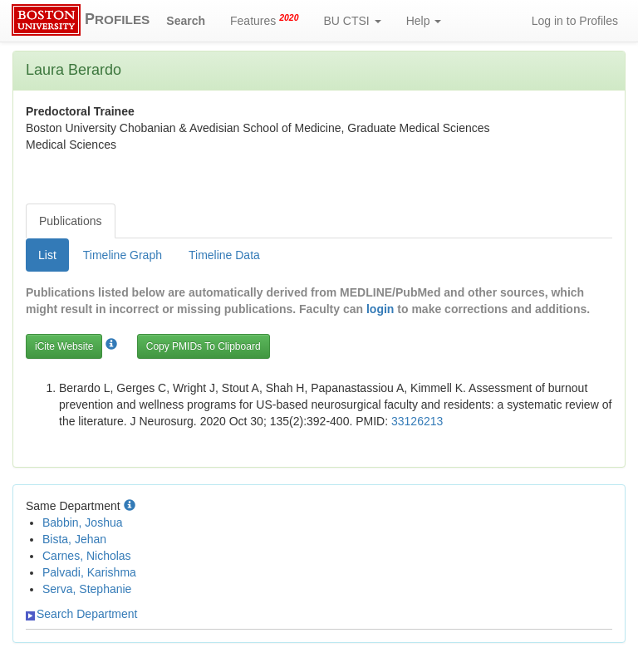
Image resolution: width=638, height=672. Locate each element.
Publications (71, 221)
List (47, 255)
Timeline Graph (123, 255)
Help (424, 21)
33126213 (417, 421)
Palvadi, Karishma (89, 572)
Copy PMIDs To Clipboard (204, 346)
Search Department (81, 614)
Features (265, 20)
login (380, 309)
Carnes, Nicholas (87, 556)
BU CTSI (353, 21)
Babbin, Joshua (83, 522)
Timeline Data (224, 255)
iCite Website (64, 346)
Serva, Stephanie (87, 589)
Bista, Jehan (74, 539)
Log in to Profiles (575, 21)
